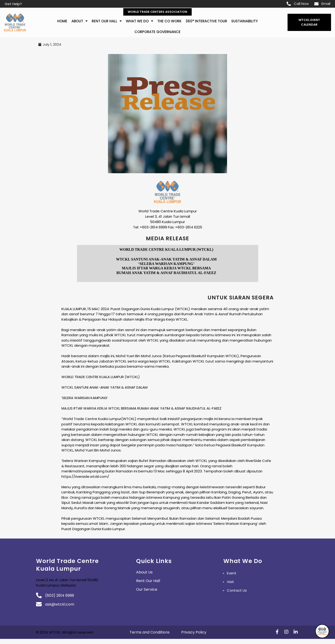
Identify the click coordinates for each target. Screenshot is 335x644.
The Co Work (169, 21)
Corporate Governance (157, 32)
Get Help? (13, 4)
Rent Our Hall (107, 21)
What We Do (139, 21)
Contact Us (237, 591)
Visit (230, 582)
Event (232, 573)
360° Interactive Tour (206, 21)
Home (62, 21)
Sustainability (245, 21)
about (79, 21)
